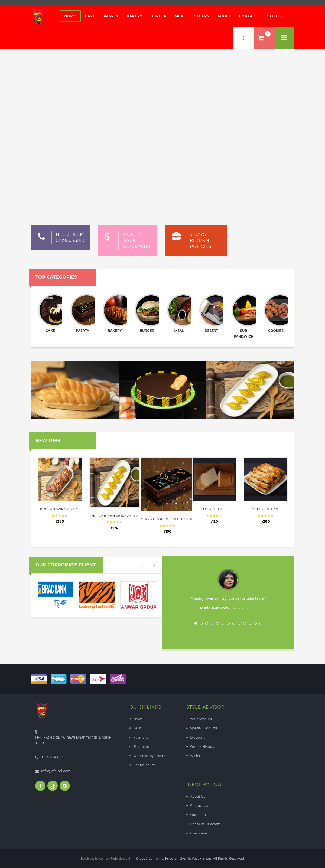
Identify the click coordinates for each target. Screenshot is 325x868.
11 (250, 623)
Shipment (141, 746)
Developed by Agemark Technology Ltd (105, 859)
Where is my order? (149, 756)
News (138, 719)
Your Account (201, 719)
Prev (182, 590)
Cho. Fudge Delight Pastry (168, 519)
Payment (141, 737)
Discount (197, 737)
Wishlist (196, 756)
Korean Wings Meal (60, 509)
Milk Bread (214, 509)
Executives (199, 833)
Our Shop (198, 815)
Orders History (202, 746)
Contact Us (199, 805)
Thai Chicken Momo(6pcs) (115, 516)
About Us (198, 796)
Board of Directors (205, 824)
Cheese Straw (266, 509)
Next (275, 590)
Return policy (144, 765)
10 (245, 623)
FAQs (137, 728)
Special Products (204, 728)
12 (255, 623)
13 (261, 623)
